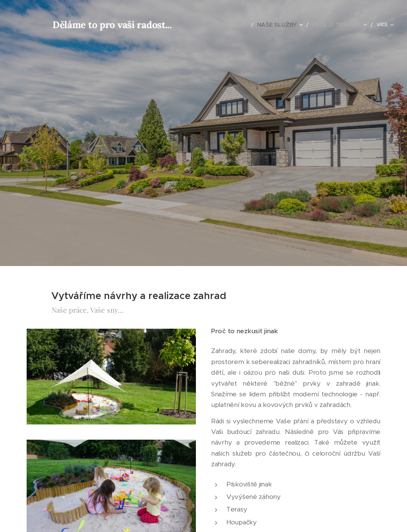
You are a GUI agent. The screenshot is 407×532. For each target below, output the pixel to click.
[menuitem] (208, 25)
